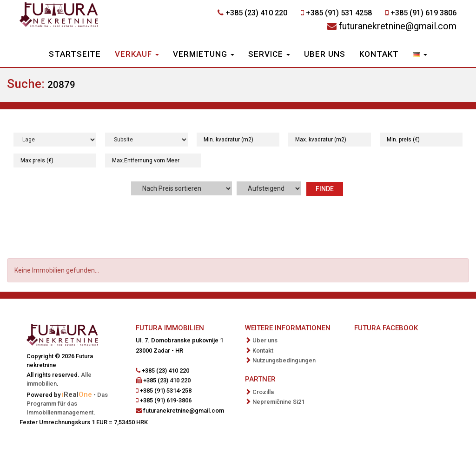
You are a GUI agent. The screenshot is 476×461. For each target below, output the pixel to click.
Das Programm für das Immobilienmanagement (67, 404)
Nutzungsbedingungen (284, 360)
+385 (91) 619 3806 (423, 13)
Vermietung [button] (204, 54)
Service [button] (269, 54)
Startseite (75, 54)
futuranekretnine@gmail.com (398, 26)
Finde (325, 189)
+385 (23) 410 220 (256, 13)
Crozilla (263, 392)
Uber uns (325, 54)
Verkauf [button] (137, 54)
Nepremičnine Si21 (278, 402)
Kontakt (379, 54)
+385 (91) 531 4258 (339, 13)
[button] (420, 55)
